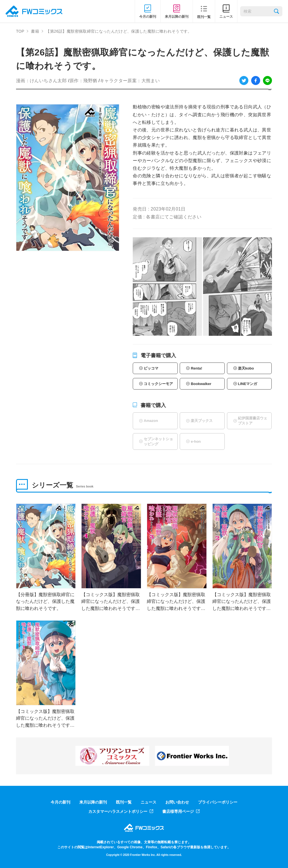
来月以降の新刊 (93, 802)
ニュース (148, 802)
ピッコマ (151, 368)
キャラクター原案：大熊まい (130, 81)
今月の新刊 (60, 802)
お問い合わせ (177, 802)
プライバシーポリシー (218, 802)
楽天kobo (246, 368)
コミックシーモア (158, 384)
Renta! (196, 368)
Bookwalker (201, 384)
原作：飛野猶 (83, 81)
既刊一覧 (124, 802)
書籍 (35, 31)
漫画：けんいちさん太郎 (41, 81)
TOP (20, 31)
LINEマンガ (248, 384)
